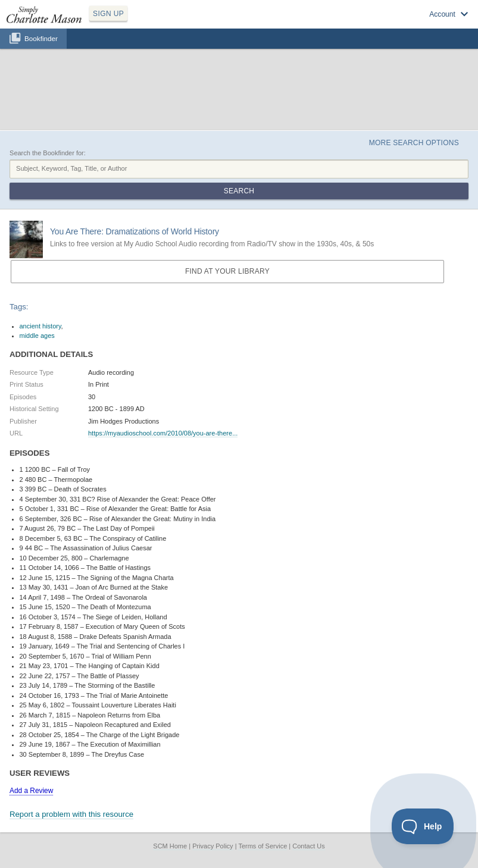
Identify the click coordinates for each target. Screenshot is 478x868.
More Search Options (414, 143)
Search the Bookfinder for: (48, 153)
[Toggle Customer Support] (423, 826)
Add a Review (31, 791)
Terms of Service (263, 846)
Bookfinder (41, 38)
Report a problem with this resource (71, 814)
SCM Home (170, 846)
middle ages (37, 336)
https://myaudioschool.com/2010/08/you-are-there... (163, 433)
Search (239, 191)
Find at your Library (227, 271)
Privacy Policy (213, 846)
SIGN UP (108, 14)
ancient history (40, 326)
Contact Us (308, 846)
